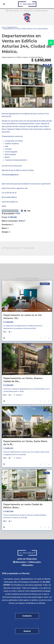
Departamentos (12, 27)
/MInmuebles (14, 11)
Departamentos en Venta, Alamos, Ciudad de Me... (23, 380)
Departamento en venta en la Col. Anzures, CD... (23, 317)
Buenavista (9, 499)
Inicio (4, 27)
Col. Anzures (10, 310)
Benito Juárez (23, 57)
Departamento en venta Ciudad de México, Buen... (23, 506)
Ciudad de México (36, 57)
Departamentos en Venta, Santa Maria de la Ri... (25, 443)
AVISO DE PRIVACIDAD (27, 559)
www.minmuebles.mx (10, 202)
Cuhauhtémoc (10, 373)
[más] (34, 328)
